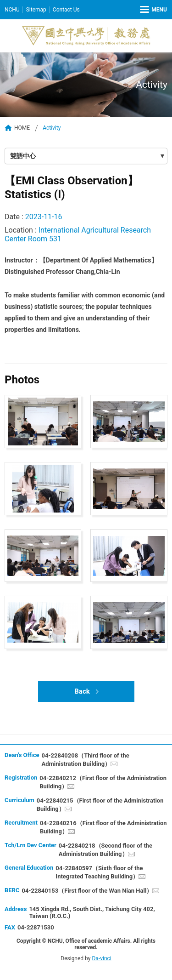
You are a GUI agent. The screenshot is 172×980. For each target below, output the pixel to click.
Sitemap (36, 10)
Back (82, 691)
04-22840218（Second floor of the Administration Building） (105, 850)
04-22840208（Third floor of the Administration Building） (85, 760)
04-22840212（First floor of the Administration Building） (103, 782)
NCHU (12, 10)
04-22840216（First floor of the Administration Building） (103, 827)
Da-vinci (101, 958)
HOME (22, 128)
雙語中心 (23, 156)
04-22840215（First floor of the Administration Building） (100, 805)
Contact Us (66, 10)
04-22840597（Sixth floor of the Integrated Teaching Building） (99, 872)
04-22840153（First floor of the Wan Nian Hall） (87, 891)
